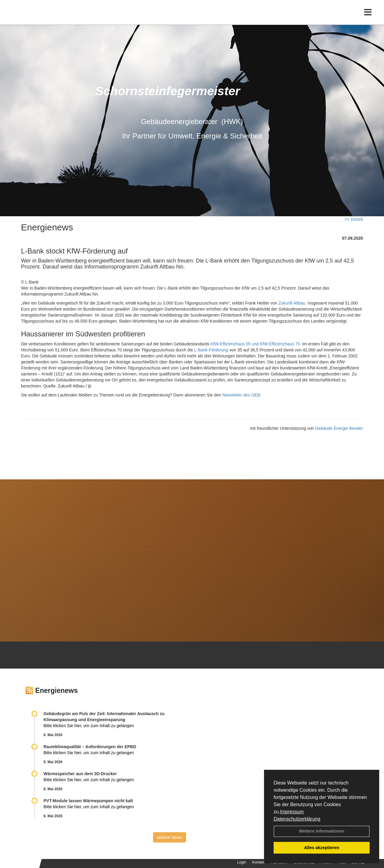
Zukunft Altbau (292, 303)
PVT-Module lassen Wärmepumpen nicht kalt (88, 801)
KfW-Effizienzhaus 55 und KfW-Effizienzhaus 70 (255, 344)
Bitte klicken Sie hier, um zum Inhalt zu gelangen (89, 726)
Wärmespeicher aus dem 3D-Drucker (80, 774)
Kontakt (258, 862)
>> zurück (354, 219)
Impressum (292, 812)
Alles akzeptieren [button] (322, 848)
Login (242, 862)
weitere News (169, 837)
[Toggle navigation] (368, 17)
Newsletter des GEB (241, 395)
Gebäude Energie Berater (339, 428)
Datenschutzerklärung (297, 819)
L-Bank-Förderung (211, 350)
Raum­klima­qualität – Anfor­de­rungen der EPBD (90, 747)
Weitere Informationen (322, 831)
